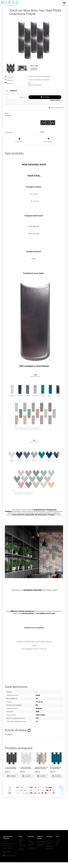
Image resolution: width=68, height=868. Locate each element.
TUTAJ (55, 590)
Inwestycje (49, 840)
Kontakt (58, 840)
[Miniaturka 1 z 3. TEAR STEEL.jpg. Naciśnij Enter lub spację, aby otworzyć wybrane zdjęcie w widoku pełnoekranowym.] (11, 68)
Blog (57, 844)
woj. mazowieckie (8, 848)
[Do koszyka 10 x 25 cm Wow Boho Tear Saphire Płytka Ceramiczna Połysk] (57, 776)
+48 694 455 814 (8, 852)
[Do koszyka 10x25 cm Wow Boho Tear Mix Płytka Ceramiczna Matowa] (42, 776)
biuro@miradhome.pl (9, 856)
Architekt (49, 846)
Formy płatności (42, 842)
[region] (34, 816)
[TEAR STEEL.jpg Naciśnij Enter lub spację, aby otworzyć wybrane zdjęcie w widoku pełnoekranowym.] (34, 40)
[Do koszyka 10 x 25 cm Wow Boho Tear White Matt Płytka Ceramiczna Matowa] (26, 776)
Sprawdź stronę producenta (34, 627)
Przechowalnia (32, 848)
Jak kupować (50, 849)
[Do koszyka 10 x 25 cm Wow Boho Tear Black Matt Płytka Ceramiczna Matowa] (11, 776)
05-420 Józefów (8, 846)
